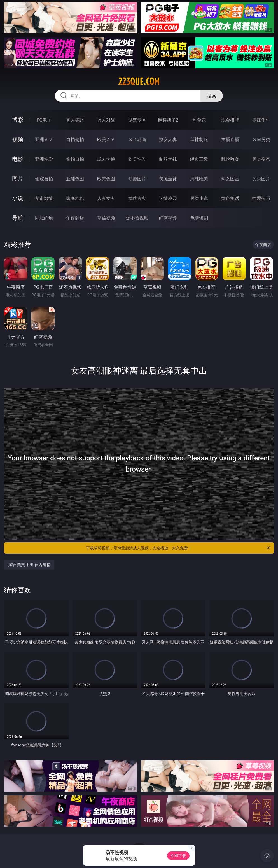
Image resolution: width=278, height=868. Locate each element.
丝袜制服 (199, 139)
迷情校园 (168, 198)
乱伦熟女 (230, 159)
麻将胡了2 (168, 120)
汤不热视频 (137, 218)
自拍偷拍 (75, 139)
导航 (18, 218)
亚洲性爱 (44, 159)
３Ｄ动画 (137, 139)
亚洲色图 (75, 179)
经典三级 (199, 159)
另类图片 (261, 179)
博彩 (18, 120)
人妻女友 (106, 198)
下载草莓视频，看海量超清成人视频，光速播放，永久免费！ (178, 548)
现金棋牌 (230, 120)
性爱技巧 (261, 198)
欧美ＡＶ (106, 139)
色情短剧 (199, 218)
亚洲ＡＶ (44, 139)
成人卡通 (106, 159)
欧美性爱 (137, 159)
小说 (18, 198)
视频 (18, 139)
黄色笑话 (230, 198)
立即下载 (178, 856)
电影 (18, 159)
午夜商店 (75, 218)
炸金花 (199, 120)
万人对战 (106, 120)
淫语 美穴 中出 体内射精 (29, 565)
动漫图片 (137, 179)
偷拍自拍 (75, 159)
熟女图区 (230, 179)
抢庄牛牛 (261, 120)
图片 (18, 179)
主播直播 (230, 139)
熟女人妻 (168, 139)
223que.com (139, 81)
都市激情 (44, 198)
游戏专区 (137, 120)
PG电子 (44, 120)
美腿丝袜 (168, 179)
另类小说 (199, 198)
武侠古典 (137, 198)
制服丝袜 (168, 159)
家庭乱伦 (75, 198)
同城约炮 (44, 218)
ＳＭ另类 (261, 139)
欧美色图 (106, 179)
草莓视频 (106, 218)
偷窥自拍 (44, 179)
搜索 (212, 96)
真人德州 (75, 120)
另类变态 (261, 159)
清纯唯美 (199, 179)
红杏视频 (168, 218)
